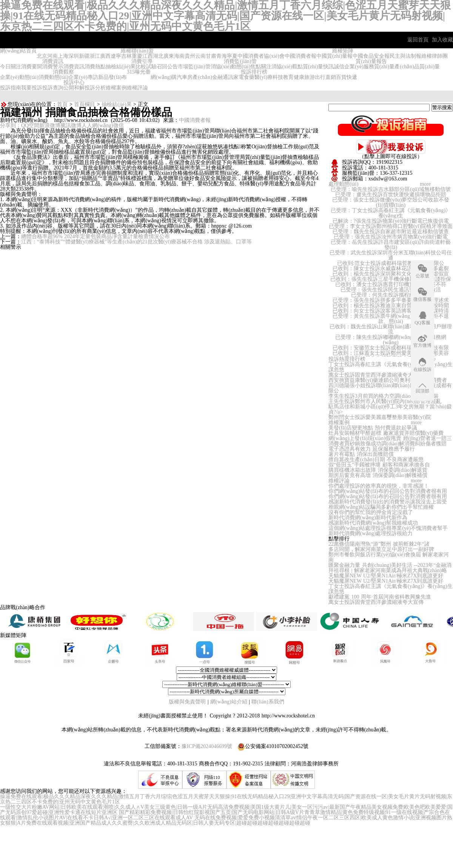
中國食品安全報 (371, 56)
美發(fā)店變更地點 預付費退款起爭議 (373, 428)
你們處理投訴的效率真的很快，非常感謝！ (379, 486)
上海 (63, 56)
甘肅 (211, 56)
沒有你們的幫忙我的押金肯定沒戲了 (371, 512)
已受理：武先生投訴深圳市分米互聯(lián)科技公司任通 (391, 255)
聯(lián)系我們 (268, 702)
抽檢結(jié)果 (121, 67)
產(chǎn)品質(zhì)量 (417, 67)
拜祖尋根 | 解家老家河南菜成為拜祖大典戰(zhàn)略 (388, 570)
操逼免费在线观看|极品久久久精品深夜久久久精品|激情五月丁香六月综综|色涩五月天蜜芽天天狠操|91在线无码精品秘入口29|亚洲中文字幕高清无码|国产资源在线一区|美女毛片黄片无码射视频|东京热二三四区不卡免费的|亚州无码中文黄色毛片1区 (226, 799)
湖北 (158, 56)
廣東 (169, 56)
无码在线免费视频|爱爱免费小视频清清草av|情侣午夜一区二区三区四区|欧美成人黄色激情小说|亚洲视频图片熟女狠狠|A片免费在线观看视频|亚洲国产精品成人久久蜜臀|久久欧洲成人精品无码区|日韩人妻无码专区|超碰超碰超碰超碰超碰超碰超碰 (226, 820)
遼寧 (116, 56)
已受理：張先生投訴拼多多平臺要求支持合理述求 (391, 300)
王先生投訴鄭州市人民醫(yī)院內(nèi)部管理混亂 (385, 401)
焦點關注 (261, 67)
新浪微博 (50, 125)
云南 (200, 56)
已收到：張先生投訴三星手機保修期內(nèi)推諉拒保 (391, 279)
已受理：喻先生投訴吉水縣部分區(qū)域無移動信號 (391, 189)
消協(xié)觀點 (287, 67)
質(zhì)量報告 (371, 61)
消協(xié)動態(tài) (231, 67)
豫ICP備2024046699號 (207, 746)
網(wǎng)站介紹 (229, 702)
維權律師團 (435, 56)
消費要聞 (32, 67)
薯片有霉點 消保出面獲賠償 (361, 454)
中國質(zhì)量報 (334, 56)
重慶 (137, 56)
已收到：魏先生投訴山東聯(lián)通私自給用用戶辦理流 (391, 329)
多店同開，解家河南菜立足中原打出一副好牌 (381, 549)
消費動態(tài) (53, 77)
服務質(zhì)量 (379, 67)
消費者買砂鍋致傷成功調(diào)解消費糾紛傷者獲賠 (388, 444)
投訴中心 (74, 82)
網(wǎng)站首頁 (18, 51)
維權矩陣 (343, 51)
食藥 (249, 77)
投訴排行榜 (254, 72)
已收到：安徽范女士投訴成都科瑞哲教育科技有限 (391, 348)
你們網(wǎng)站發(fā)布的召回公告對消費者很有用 (388, 491)
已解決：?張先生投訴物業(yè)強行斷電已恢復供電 (391, 221)
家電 (239, 77)
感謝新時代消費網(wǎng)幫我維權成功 (373, 523)
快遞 (352, 77)
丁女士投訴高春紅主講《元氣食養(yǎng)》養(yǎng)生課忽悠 (391, 367)
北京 (42, 56)
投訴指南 (11, 88)
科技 (278, 77)
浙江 (95, 56)
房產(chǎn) (200, 77)
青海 (222, 56)
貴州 (190, 56)
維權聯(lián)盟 (137, 51)
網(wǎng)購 (164, 77)
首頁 (62, 104)
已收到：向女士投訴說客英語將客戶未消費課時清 (391, 311)
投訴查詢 (53, 88)
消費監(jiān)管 (240, 61)
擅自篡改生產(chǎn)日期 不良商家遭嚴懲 (376, 459)
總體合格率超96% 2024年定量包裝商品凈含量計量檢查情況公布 (96, 236)
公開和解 (74, 88)
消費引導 (142, 61)
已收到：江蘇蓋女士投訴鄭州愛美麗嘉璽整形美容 (391, 353)
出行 (320, 77)
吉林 (126, 56)
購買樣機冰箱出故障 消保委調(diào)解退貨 (378, 470)
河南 (52, 56)
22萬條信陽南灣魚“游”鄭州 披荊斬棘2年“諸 (379, 544)
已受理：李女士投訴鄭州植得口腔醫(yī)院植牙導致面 (391, 226)
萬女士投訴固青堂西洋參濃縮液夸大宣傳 (376, 375)
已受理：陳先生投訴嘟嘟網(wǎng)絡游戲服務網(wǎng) (391, 340)
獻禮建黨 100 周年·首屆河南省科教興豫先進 (380, 597)
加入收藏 (442, 40)
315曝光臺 (139, 72)
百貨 (341, 77)
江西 (148, 56)
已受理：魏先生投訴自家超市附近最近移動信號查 (391, 232)
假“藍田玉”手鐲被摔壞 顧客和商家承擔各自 (379, 465)
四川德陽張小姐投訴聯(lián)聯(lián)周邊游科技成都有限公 (390, 388)
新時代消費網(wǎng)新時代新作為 (368, 518)
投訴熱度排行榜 (347, 359)
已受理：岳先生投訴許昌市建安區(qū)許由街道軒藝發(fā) (391, 245)
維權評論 (137, 88)
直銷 (331, 77)
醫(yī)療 (263, 77)
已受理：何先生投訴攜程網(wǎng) (391, 295)
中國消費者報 (300, 56)
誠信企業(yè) (349, 67)
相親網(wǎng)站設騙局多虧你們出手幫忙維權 (381, 507)
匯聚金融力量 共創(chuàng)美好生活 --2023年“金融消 (390, 565)
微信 (119, 125)
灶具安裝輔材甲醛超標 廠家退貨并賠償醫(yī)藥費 (386, 433)
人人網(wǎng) (97, 125)
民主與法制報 (405, 56)
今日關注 (11, 67)
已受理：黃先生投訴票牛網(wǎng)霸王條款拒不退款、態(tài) (391, 319)
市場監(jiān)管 (194, 67)
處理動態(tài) (343, 184)
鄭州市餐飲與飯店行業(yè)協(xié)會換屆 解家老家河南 (389, 557)
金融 (217, 77)
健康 (299, 77)
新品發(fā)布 (112, 77)
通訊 (228, 77)
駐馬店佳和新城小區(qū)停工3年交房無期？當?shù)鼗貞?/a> (390, 409)
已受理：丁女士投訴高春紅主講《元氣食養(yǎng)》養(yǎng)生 (391, 213)
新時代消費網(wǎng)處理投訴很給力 (371, 533)
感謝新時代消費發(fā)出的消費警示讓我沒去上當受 (388, 502)
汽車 (182, 77)
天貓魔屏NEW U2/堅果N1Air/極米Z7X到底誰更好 (386, 576)
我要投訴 (32, 88)
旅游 (310, 77)
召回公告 (167, 67)
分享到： (11, 125)
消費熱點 (95, 67)
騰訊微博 (71, 125)
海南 (179, 56)
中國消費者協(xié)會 (261, 56)
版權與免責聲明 (188, 702)
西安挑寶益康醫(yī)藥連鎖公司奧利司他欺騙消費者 (388, 380)
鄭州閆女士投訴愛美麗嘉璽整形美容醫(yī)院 (380, 417)
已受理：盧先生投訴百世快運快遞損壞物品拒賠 (391, 195)
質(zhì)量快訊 (318, 67)
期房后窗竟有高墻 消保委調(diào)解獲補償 (378, 475)
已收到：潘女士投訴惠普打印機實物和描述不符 (391, 284)
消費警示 (53, 67)
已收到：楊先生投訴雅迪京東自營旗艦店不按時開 (391, 305)
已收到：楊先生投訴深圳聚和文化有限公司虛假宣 (391, 274)
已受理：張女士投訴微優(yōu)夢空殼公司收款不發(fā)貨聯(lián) (391, 202)
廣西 (105, 56)
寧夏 (232, 56)
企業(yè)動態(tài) (19, 77)
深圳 (74, 56)
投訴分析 (95, 88)
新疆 (84, 56)
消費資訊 (53, 61)
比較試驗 (146, 67)
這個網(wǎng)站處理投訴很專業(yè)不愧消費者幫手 (388, 528)
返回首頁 (418, 40)
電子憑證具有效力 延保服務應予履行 (372, 449)
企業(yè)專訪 (83, 77)
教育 (288, 77)
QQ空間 (30, 125)
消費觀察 (63, 72)
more (425, 184)
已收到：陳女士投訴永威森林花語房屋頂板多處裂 (391, 269)
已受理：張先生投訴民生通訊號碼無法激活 (391, 290)
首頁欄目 (85, 104)
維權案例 (116, 88)
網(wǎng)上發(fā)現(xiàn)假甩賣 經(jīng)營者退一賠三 (390, 438)
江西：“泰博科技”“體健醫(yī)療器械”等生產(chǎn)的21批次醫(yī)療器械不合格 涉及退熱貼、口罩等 (136, 242)
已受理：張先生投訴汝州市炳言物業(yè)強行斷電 (391, 237)
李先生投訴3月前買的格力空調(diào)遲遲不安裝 (384, 396)
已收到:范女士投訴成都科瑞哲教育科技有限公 (391, 263)
